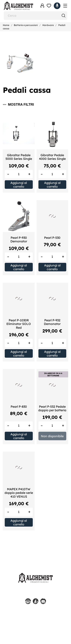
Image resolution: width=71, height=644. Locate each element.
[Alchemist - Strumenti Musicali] (18, 6)
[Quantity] (19, 174)
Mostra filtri (18, 105)
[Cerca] (35, 16)
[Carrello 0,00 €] (57, 6)
